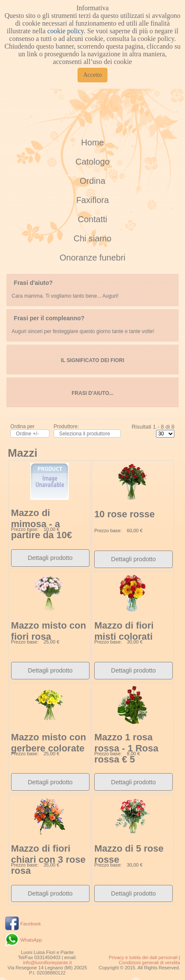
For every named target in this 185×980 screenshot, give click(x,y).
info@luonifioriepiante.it (48, 963)
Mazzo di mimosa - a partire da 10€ (42, 524)
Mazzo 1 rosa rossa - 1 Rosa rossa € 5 (126, 748)
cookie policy (66, 31)
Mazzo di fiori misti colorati (124, 631)
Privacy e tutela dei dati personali (143, 957)
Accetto (92, 75)
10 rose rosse (124, 514)
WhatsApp (31, 940)
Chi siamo (93, 238)
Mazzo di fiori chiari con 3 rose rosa (48, 860)
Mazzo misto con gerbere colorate (49, 743)
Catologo (92, 162)
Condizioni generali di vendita (150, 963)
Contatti (93, 219)
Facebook (31, 924)
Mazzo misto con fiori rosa (49, 631)
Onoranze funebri (93, 258)
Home (92, 142)
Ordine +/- (27, 434)
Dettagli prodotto (50, 558)
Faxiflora (93, 200)
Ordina (92, 181)
